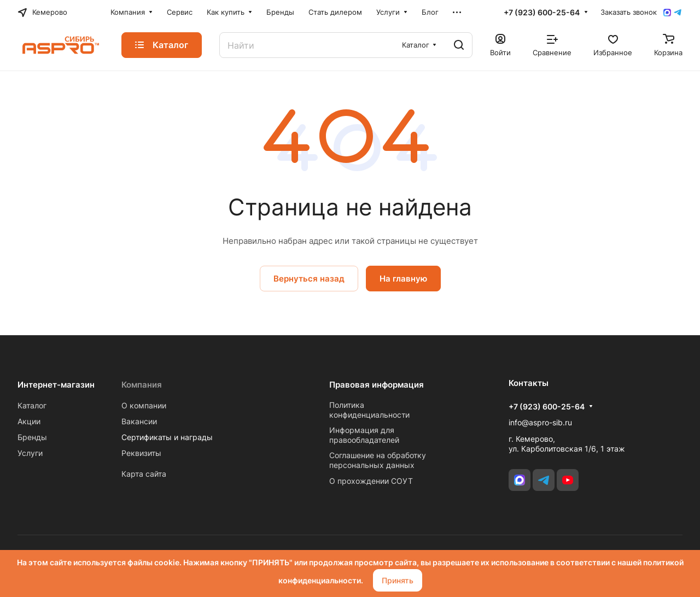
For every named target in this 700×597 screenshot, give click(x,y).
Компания (142, 385)
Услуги (30, 453)
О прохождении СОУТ (371, 481)
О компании (144, 405)
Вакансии (139, 421)
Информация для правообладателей (364, 435)
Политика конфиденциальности (369, 410)
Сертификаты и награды (167, 437)
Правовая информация (377, 385)
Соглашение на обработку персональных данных (378, 460)
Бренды (32, 437)
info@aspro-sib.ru (540, 422)
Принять (398, 580)
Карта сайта (144, 474)
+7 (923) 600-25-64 (542, 12)
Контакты (529, 383)
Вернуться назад (309, 279)
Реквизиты (141, 453)
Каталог (32, 405)
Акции (29, 421)
